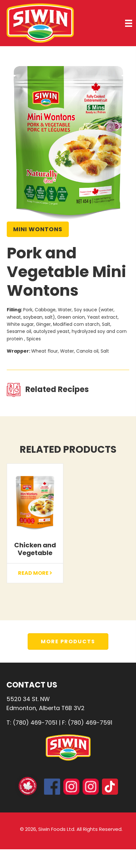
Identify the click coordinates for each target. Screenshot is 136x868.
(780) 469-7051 (35, 723)
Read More (35, 573)
